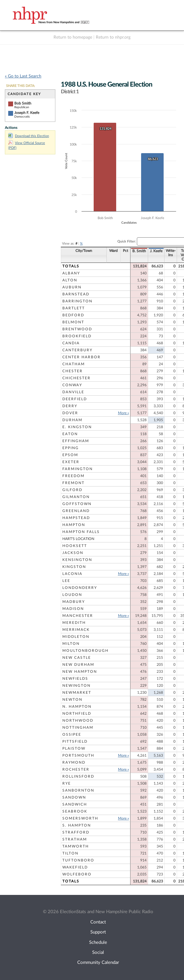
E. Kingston (77, 427)
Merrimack (76, 630)
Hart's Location (78, 539)
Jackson (73, 553)
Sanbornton (78, 790)
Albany (71, 273)
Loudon (72, 595)
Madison (73, 609)
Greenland (76, 511)
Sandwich (75, 804)
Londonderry (80, 588)
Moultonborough (85, 651)
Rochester (76, 769)
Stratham (75, 839)
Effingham (76, 441)
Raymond (74, 762)
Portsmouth (78, 755)
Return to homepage (73, 37)
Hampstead (76, 518)
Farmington (78, 469)
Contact (98, 922)
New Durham (78, 665)
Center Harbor (82, 357)
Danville (73, 392)
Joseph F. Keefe (27, 113)
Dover (70, 413)
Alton (70, 280)
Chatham (74, 364)
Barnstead (76, 294)
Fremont (73, 483)
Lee (66, 581)
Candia (71, 343)
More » (109, 413)
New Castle (77, 658)
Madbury (74, 602)
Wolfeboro (77, 874)
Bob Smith (23, 103)
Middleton (76, 637)
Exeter (71, 462)
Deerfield (75, 399)
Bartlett (74, 308)
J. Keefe (142, 251)
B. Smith (125, 251)
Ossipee (72, 734)
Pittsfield (75, 741)
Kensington (77, 560)
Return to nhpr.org (113, 37)
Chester (73, 371)
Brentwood (77, 329)
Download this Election (29, 136)
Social (98, 952)
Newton (72, 700)
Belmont (73, 322)
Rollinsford (78, 776)
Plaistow (74, 748)
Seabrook (75, 811)
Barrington (77, 301)
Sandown (74, 797)
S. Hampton (77, 825)
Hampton (74, 525)
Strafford (76, 832)
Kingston (74, 567)
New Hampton (80, 672)
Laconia (72, 574)
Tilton (70, 853)
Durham (72, 420)
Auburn (72, 287)
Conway (72, 385)
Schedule (98, 942)
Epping (71, 448)
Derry (70, 406)
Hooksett (75, 546)
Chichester (76, 378)
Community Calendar (98, 963)
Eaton (70, 434)
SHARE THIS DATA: (21, 86)
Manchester (78, 616)
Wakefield (75, 867)
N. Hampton (77, 707)
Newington (76, 686)
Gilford (72, 490)
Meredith (74, 623)
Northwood (78, 720)
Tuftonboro (78, 860)
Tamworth (76, 846)
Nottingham (78, 727)
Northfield (77, 714)
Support (98, 932)
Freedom (73, 476)
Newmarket (77, 693)
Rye (67, 783)
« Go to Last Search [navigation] (23, 76)
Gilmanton (76, 497)
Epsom (70, 455)
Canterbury (77, 350)
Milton (71, 644)
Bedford (73, 315)
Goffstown (77, 504)
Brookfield (77, 336)
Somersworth (80, 818)
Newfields (75, 679)
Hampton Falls (81, 532)
